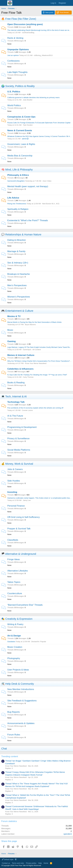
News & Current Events (20, 130)
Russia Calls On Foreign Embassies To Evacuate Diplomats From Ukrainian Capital (39, 123)
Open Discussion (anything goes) (25, 24)
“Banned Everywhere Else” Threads (25, 605)
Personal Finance (16, 506)
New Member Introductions (21, 689)
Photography (14, 658)
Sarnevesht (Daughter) (16, 181)
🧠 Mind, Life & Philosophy (17, 170)
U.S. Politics (14, 92)
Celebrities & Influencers (20, 369)
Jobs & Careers (15, 469)
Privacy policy (31, 863)
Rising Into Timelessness (17, 204)
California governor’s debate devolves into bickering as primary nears (33, 97)
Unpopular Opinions (18, 49)
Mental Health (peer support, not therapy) (28, 186)
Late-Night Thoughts (17, 72)
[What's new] (70, 3)
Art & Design (14, 636)
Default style (8, 859)
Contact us (6, 863)
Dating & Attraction (17, 240)
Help (40, 863)
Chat (4, 749)
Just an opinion (13, 55)
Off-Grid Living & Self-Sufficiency (24, 517)
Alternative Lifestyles (18, 571)
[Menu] (4, 3)
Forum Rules (14, 735)
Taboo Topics (14, 582)
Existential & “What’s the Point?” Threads (28, 220)
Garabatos (11, 642)
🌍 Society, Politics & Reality (18, 86)
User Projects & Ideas (18, 670)
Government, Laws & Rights (21, 144)
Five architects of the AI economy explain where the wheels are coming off (35, 408)
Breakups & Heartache (19, 274)
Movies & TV (14, 316)
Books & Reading (16, 383)
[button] (16, 859)
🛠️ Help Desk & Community (18, 684)
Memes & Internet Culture (21, 355)
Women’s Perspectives (19, 297)
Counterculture (15, 593)
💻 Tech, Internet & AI (14, 396)
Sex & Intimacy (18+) (18, 263)
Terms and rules (18, 863)
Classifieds (13, 540)
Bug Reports (14, 712)
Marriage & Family (16, 251)
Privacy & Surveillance (18, 438)
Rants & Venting (15, 38)
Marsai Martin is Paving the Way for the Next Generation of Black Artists (34, 322)
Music (10, 330)
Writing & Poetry (15, 624)
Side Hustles (14, 481)
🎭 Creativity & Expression (17, 619)
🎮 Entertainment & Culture (17, 311)
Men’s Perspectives (17, 285)
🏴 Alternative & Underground (19, 554)
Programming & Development (22, 427)
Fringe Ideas (14, 559)
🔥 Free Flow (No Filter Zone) (19, 19)
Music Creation (15, 647)
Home (46, 863)
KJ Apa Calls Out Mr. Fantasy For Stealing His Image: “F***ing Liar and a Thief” (37, 375)
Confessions (13, 61)
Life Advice (13, 198)
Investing (12, 492)
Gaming (11, 341)
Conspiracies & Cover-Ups (21, 117)
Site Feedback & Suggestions (22, 701)
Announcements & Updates (21, 723)
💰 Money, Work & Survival (17, 464)
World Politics (14, 105)
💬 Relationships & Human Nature (21, 234)
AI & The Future (15, 416)
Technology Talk (16, 402)
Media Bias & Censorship (20, 156)
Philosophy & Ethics (18, 175)
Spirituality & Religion (18, 209)
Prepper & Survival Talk (19, 529)
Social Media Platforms (19, 450)
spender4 (68, 834)
